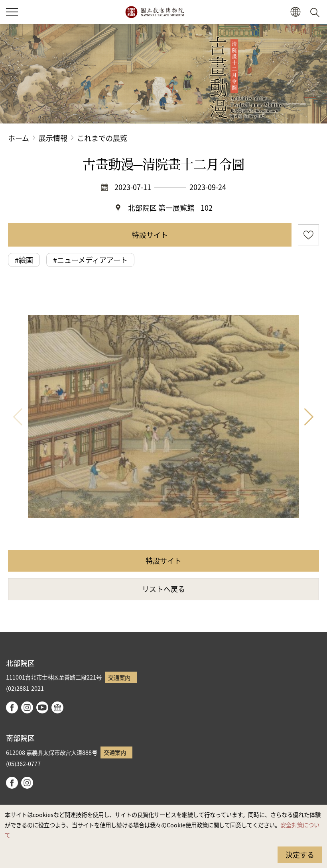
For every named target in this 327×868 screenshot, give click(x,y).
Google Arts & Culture (57, 707)
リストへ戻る (163, 589)
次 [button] (309, 417)
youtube (42, 707)
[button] (295, 12)
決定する (300, 854)
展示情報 (53, 138)
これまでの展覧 (102, 138)
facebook (12, 707)
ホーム (19, 138)
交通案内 (119, 677)
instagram (27, 707)
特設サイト (150, 235)
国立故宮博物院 (155, 12)
